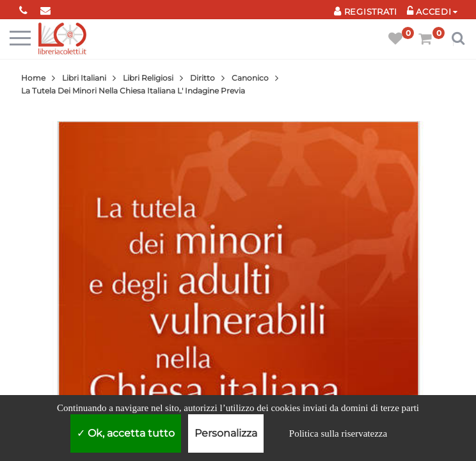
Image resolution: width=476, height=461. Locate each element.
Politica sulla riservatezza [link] (338, 433)
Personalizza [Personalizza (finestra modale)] (226, 433)
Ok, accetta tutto (126, 433)
